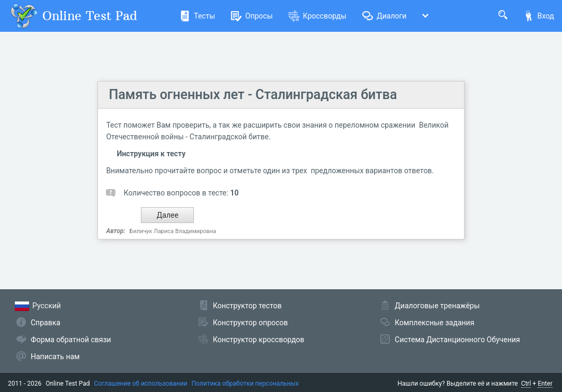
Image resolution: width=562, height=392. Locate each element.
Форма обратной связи (71, 340)
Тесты (197, 16)
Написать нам (55, 357)
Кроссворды (318, 16)
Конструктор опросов (251, 323)
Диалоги (384, 16)
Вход (539, 16)
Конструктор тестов (247, 306)
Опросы (252, 16)
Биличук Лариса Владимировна (173, 231)
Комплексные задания (434, 323)
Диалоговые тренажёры (437, 306)
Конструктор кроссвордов (259, 340)
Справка (46, 323)
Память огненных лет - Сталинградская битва (253, 95)
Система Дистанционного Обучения (457, 340)
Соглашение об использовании (141, 384)
